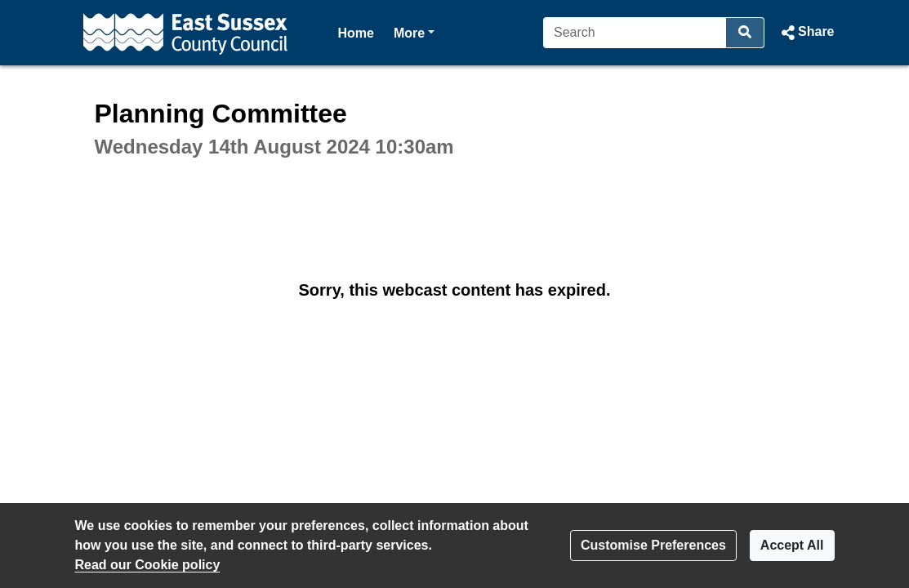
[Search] (635, 33)
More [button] (414, 31)
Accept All (792, 545)
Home (356, 33)
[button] (806, 33)
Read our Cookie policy (148, 565)
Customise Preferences (653, 545)
